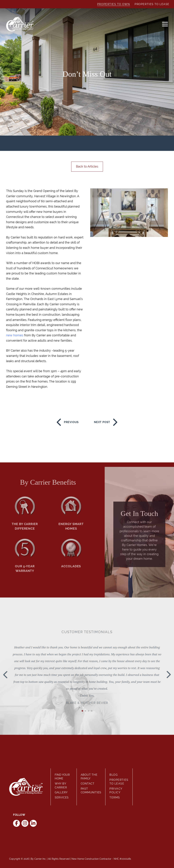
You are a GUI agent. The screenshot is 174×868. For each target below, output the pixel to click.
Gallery (61, 792)
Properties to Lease (152, 4)
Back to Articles (87, 166)
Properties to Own (114, 4)
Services (62, 797)
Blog (114, 775)
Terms (115, 797)
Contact (88, 784)
